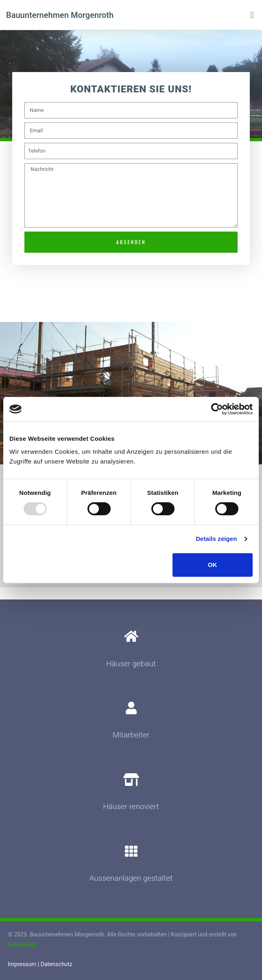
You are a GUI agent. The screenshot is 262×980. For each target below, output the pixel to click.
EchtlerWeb (23, 945)
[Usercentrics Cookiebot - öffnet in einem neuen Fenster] (217, 409)
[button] (252, 15)
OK (213, 565)
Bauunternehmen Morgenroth (60, 15)
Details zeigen (216, 539)
